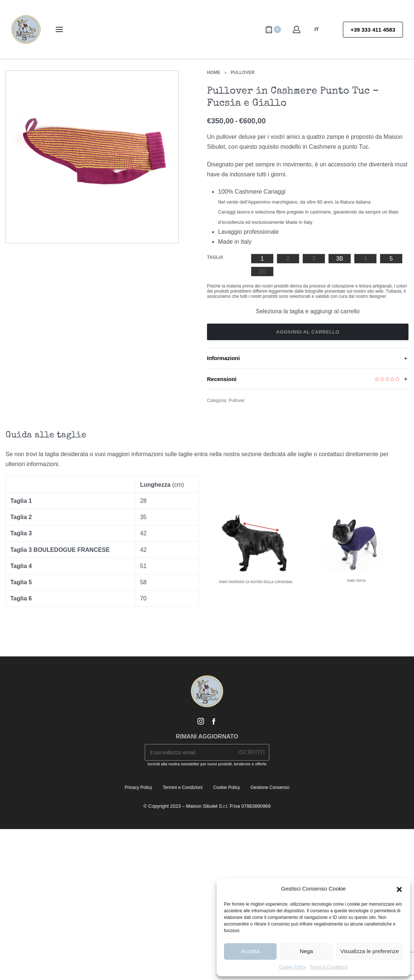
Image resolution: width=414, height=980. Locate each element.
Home (214, 73)
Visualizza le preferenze (370, 951)
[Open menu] (59, 29)
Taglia (215, 257)
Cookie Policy (293, 967)
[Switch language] (320, 29)
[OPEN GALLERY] (92, 157)
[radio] (262, 259)
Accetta (250, 951)
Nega (306, 951)
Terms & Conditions (329, 967)
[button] (399, 889)
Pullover (243, 73)
